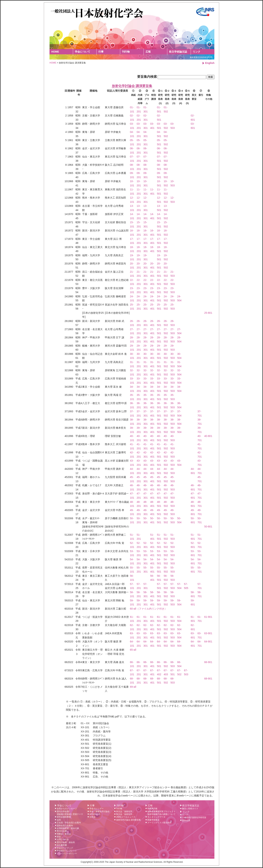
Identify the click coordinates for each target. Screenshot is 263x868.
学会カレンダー (97, 809)
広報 (148, 52)
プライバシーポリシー (67, 853)
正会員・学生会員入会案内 (69, 823)
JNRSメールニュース (126, 817)
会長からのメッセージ (67, 809)
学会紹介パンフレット (67, 851)
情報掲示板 (152, 809)
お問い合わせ (63, 839)
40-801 (208, 436)
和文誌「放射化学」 (125, 811)
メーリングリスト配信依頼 (159, 823)
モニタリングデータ (156, 817)
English (210, 63)
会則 (59, 820)
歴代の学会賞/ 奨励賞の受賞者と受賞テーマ (70, 813)
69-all (133, 687)
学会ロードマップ (65, 848)
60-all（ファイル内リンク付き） (148, 609)
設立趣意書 (62, 845)
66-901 (208, 662)
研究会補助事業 (64, 817)
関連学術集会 (153, 820)
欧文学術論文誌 (178, 52)
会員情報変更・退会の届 (68, 828)
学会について (83, 52)
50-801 (208, 527)
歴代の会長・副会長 (66, 842)
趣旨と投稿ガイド (190, 809)
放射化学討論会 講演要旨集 (128, 820)
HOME (55, 52)
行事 (101, 52)
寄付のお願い (63, 831)
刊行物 (126, 52)
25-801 (208, 313)
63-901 (208, 633)
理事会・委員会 (64, 834)
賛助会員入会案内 (65, 825)
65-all (133, 650)
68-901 (208, 679)
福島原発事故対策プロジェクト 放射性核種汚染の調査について (161, 813)
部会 (59, 837)
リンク (197, 52)
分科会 (93, 817)
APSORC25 (95, 814)
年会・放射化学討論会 (100, 811)
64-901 (208, 642)
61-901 (208, 617)
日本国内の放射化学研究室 (194, 817)
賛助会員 (186, 820)
